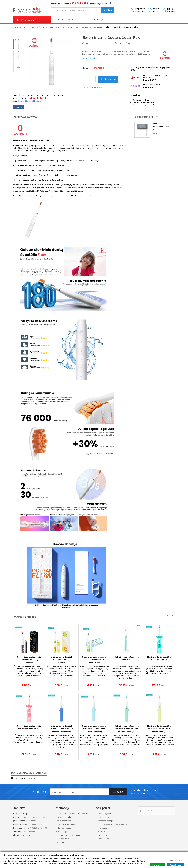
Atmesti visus (176, 865)
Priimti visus (157, 865)
